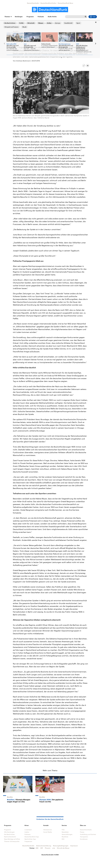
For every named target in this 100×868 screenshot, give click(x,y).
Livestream (28, 830)
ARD (37, 848)
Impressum (74, 846)
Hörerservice (48, 830)
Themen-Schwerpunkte (12, 841)
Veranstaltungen (67, 834)
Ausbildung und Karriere (88, 834)
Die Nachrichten (9, 834)
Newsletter (65, 832)
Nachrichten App (30, 839)
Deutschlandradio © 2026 (50, 855)
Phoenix (48, 848)
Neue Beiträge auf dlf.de (12, 839)
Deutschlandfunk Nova (65, 3)
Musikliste (65, 837)
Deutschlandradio (33, 3)
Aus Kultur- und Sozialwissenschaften (23, 23)
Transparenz (84, 837)
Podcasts (41, 17)
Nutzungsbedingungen (61, 846)
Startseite (6, 23)
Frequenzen (28, 841)
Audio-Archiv (52, 17)
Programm (30, 17)
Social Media (48, 832)
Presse (82, 832)
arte (54, 848)
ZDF (42, 848)
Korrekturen (84, 839)
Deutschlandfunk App (32, 837)
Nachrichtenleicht (10, 837)
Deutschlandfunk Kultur (48, 3)
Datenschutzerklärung (44, 846)
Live (93, 17)
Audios (27, 832)
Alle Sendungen (9, 832)
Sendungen (19, 17)
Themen (7, 17)
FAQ (63, 830)
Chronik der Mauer (63, 848)
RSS (63, 839)
